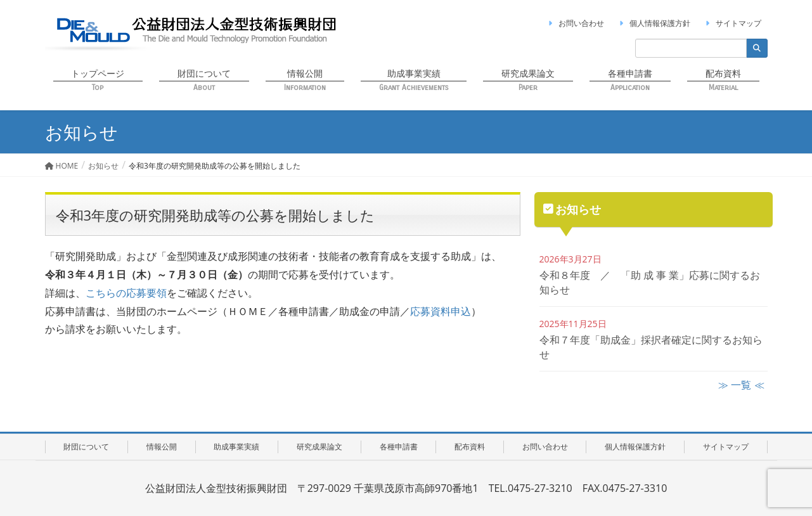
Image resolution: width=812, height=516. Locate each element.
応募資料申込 (441, 311)
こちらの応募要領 (126, 293)
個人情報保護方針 (654, 23)
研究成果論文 (319, 447)
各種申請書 (399, 447)
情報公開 (162, 447)
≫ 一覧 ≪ (741, 385)
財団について (86, 447)
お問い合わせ (575, 23)
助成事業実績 (236, 447)
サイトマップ (732, 23)
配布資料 (470, 447)
